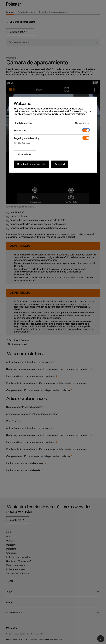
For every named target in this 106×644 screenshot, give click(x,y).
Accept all (60, 164)
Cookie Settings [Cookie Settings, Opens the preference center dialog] (22, 143)
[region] (53, 135)
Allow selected (25, 154)
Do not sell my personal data (31, 164)
